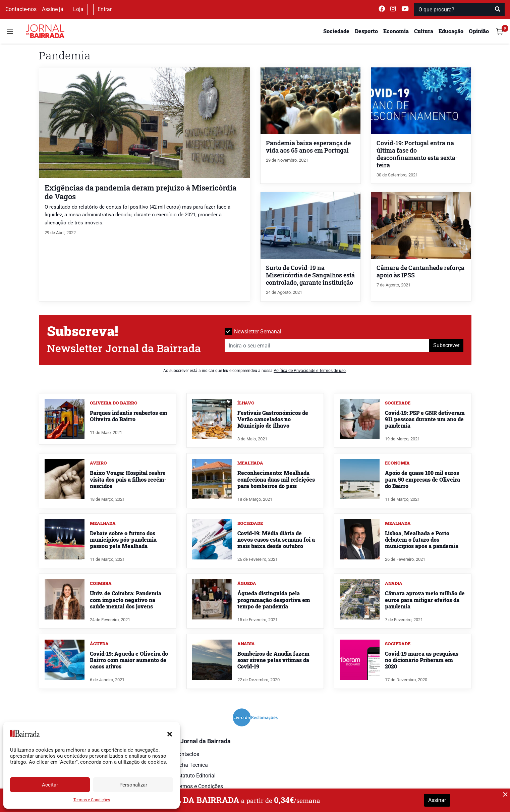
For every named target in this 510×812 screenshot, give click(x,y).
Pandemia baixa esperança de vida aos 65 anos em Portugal (308, 147)
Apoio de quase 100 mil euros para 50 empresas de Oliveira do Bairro (422, 479)
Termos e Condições (92, 800)
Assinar (437, 800)
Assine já (53, 9)
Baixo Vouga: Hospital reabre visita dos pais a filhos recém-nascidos (128, 479)
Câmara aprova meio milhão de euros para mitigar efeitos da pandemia (425, 600)
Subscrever (446, 345)
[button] (170, 734)
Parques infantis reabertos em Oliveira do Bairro (129, 416)
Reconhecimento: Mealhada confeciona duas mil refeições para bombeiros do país (276, 479)
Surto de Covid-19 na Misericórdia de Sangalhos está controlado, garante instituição (310, 275)
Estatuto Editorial (195, 776)
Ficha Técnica (191, 765)
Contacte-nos (21, 9)
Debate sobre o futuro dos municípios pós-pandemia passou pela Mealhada (123, 539)
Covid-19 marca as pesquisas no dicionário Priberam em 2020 (422, 660)
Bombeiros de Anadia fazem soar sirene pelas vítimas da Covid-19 (273, 660)
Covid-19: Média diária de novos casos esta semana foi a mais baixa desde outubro (276, 539)
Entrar (105, 9)
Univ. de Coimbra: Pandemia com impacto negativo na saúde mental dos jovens (126, 600)
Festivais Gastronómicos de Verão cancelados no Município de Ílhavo (273, 419)
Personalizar (133, 785)
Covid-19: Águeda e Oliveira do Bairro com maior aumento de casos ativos (129, 660)
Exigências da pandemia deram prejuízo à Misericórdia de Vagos (140, 192)
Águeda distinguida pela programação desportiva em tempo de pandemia (274, 600)
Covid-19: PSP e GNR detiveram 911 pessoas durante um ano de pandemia (425, 419)
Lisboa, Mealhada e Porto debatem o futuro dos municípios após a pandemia (422, 539)
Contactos (187, 754)
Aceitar (50, 785)
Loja (78, 9)
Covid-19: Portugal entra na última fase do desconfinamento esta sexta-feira (417, 154)
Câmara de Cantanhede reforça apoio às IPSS (420, 272)
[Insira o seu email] (327, 345)
